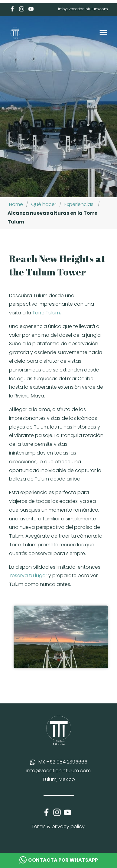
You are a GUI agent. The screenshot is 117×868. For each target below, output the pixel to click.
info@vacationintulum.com (83, 9)
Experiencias (79, 204)
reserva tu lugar (29, 575)
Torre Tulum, (47, 313)
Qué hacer (44, 204)
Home (16, 204)
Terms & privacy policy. (58, 826)
